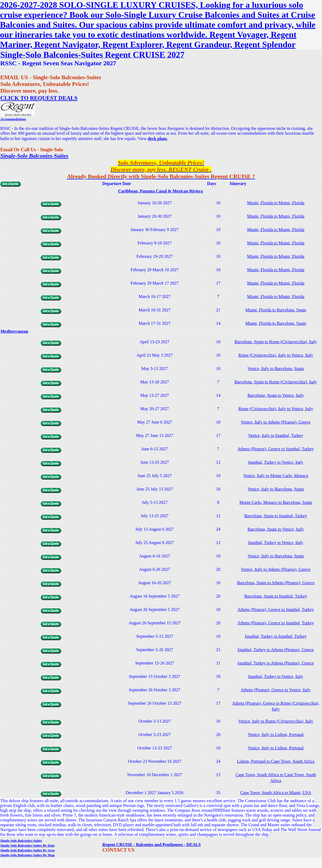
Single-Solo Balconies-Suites (34, 156)
